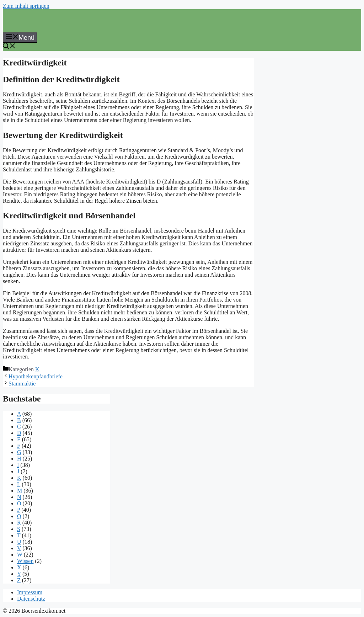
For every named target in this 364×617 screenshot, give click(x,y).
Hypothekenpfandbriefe (36, 376)
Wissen (25, 561)
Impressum (30, 592)
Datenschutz (31, 599)
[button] (9, 47)
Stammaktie (22, 384)
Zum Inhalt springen (26, 6)
